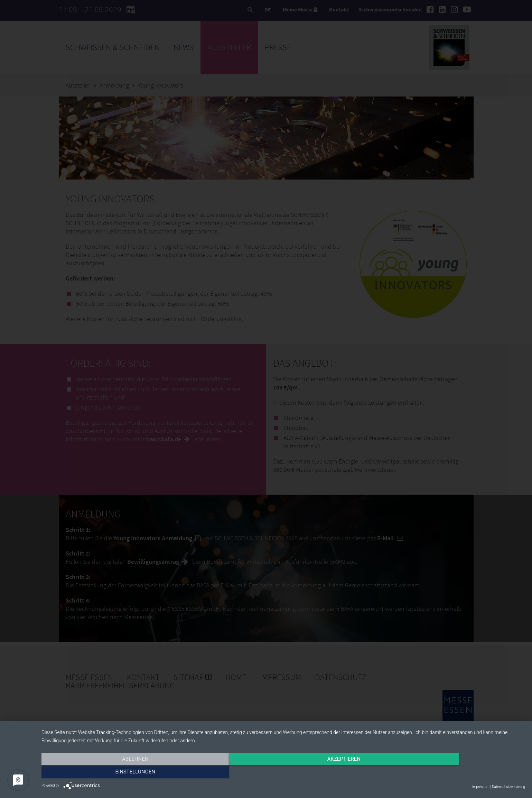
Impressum (481, 787)
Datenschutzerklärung (508, 787)
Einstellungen (452, 773)
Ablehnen (114, 773)
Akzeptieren (283, 773)
